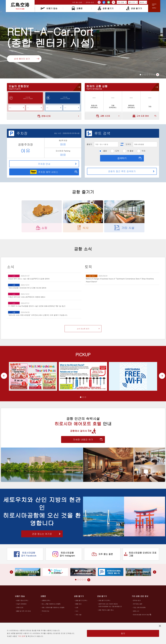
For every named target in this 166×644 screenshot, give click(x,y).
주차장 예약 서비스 (44, 172)
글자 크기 (133, 2)
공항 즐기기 (106, 8)
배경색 (143, 2)
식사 (77, 613)
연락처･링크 (90, 2)
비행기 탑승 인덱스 (22, 602)
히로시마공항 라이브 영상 (141, 616)
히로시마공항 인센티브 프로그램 (140, 556)
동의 (123, 633)
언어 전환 (122, 2)
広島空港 (20, 6)
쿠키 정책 (22, 636)
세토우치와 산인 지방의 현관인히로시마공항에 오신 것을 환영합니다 (110, 607)
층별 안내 (78, 605)
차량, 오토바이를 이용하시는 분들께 (53, 609)
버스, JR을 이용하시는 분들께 (51, 605)
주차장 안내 (57, 164)
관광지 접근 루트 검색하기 (131, 171)
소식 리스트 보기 (88, 329)
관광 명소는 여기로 (46, 535)
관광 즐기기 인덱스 (104, 602)
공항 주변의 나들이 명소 (106, 612)
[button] (140, 75)
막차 (144, 151)
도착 (117, 151)
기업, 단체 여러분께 (139, 609)
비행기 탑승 (49, 8)
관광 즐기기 (134, 8)
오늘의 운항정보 (21, 605)
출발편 (17, 108)
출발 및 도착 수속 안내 (24, 613)
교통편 (77, 8)
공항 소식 (136, 613)
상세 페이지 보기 (27, 59)
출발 (105, 151)
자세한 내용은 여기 (88, 441)
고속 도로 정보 (141, 116)
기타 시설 (78, 616)
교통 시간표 (108, 116)
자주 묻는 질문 (77, 2)
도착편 (34, 108)
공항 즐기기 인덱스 (81, 602)
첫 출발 (130, 151)
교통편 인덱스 (46, 602)
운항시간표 (58, 116)
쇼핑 (77, 609)
